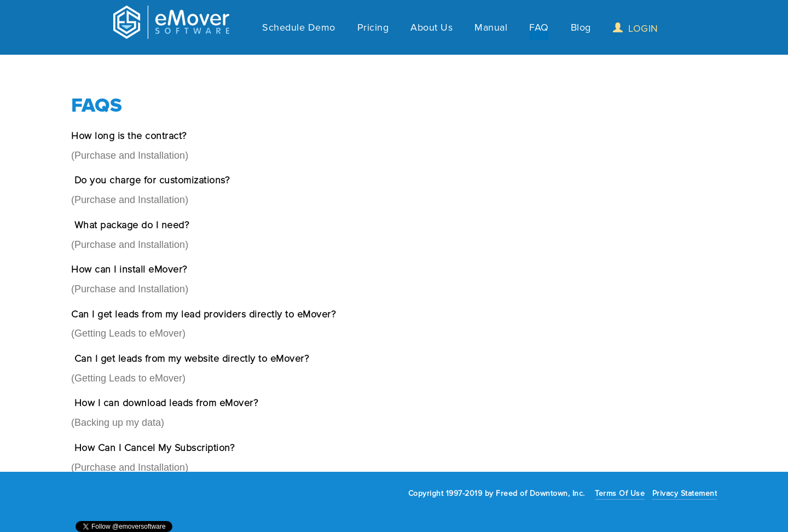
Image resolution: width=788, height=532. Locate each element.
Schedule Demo (299, 29)
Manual (491, 29)
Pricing (373, 29)
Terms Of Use (620, 493)
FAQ (539, 29)
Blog (581, 29)
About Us (431, 29)
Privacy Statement (685, 493)
